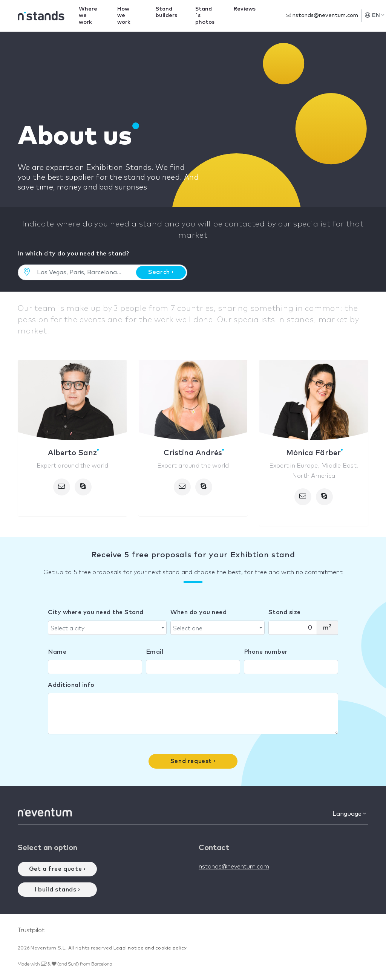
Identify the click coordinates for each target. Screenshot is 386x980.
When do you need (198, 612)
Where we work (88, 16)
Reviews (245, 9)
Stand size (285, 612)
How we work (124, 16)
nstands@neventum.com (322, 15)
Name (57, 652)
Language (349, 814)
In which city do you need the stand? (73, 254)
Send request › (193, 761)
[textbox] (105, 628)
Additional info (71, 685)
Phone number (266, 652)
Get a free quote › (57, 869)
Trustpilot (31, 930)
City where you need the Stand (96, 612)
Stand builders (166, 12)
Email (155, 652)
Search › (161, 272)
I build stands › (57, 890)
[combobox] (107, 628)
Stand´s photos (205, 16)
